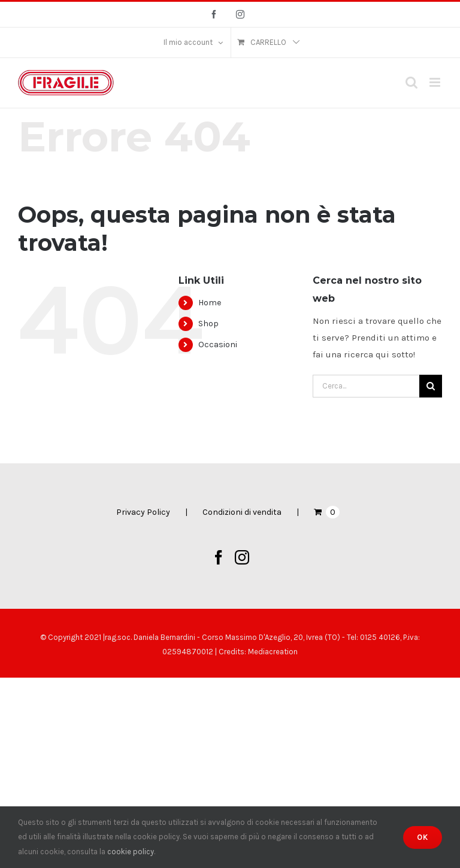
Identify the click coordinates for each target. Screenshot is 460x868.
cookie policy (131, 852)
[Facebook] (219, 557)
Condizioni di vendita (242, 512)
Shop (208, 324)
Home (210, 303)
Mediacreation (273, 652)
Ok (423, 837)
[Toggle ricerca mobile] (411, 82)
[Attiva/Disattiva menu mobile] (436, 82)
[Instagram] (242, 557)
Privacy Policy (143, 512)
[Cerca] (431, 386)
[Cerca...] (366, 386)
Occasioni (218, 345)
